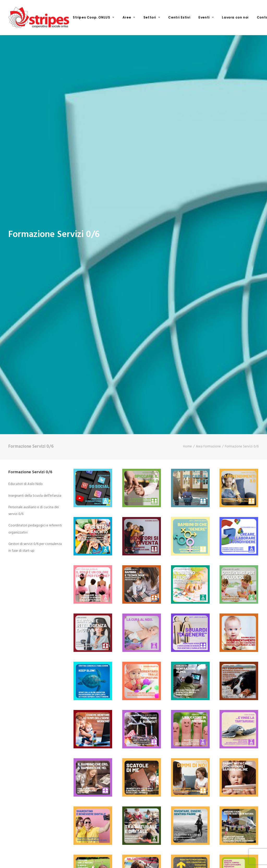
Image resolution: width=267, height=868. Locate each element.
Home (187, 350)
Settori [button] (152, 17)
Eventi (206, 17)
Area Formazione (208, 350)
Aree (129, 17)
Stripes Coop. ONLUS (93, 17)
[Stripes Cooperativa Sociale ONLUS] (39, 17)
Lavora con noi (235, 17)
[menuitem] (93, 17)
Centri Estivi (179, 17)
